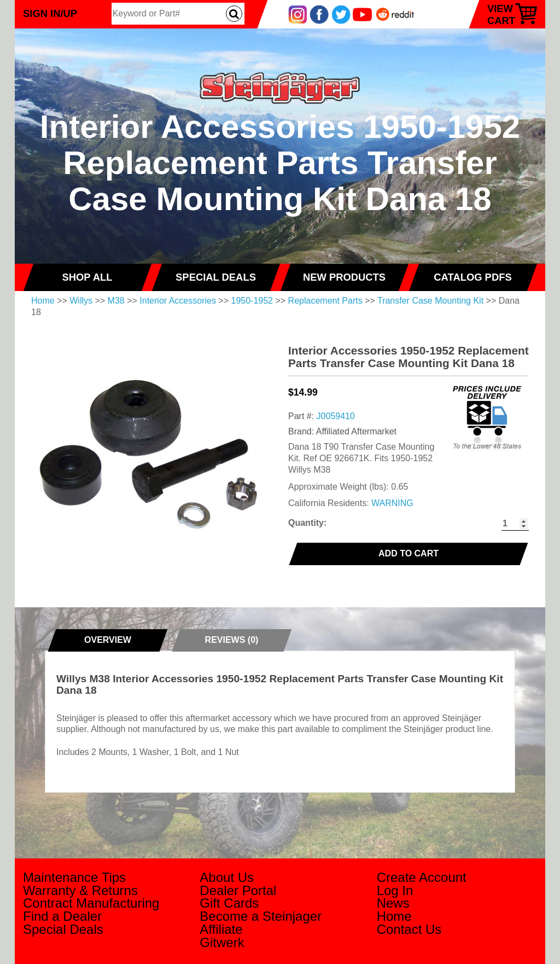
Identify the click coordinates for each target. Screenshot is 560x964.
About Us (227, 877)
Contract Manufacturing (91, 903)
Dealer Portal (238, 890)
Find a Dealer (62, 916)
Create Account (422, 877)
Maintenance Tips (74, 877)
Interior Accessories (178, 301)
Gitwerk (222, 942)
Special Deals (63, 929)
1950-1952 (252, 301)
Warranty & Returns (80, 890)
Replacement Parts (325, 301)
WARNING (392, 503)
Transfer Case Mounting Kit (430, 301)
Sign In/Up (50, 13)
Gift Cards (229, 903)
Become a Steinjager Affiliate (261, 923)
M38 (116, 301)
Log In (395, 890)
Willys (81, 301)
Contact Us (409, 929)
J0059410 (336, 416)
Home (43, 301)
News (393, 903)
